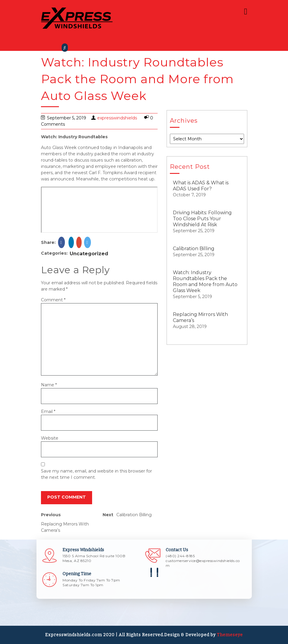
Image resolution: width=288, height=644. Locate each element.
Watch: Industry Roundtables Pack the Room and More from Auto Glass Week (205, 281)
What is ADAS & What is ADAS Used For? (201, 186)
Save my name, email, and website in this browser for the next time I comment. (96, 474)
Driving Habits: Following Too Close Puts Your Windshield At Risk (202, 219)
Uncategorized (89, 254)
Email (48, 411)
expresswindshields (117, 118)
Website (50, 438)
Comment (53, 300)
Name (49, 385)
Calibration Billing (194, 249)
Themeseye (229, 635)
